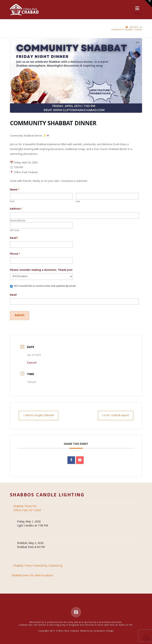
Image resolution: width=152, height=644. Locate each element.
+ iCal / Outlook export (114, 413)
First (12, 202)
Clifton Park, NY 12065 (28, 506)
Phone (15, 254)
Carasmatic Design (104, 629)
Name (15, 190)
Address (16, 209)
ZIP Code (15, 231)
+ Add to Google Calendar (40, 413)
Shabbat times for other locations (32, 574)
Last (78, 202)
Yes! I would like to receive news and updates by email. (45, 286)
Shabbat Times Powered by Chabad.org (38, 564)
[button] (137, 9)
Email (14, 238)
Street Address (17, 221)
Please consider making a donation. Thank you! (41, 270)
